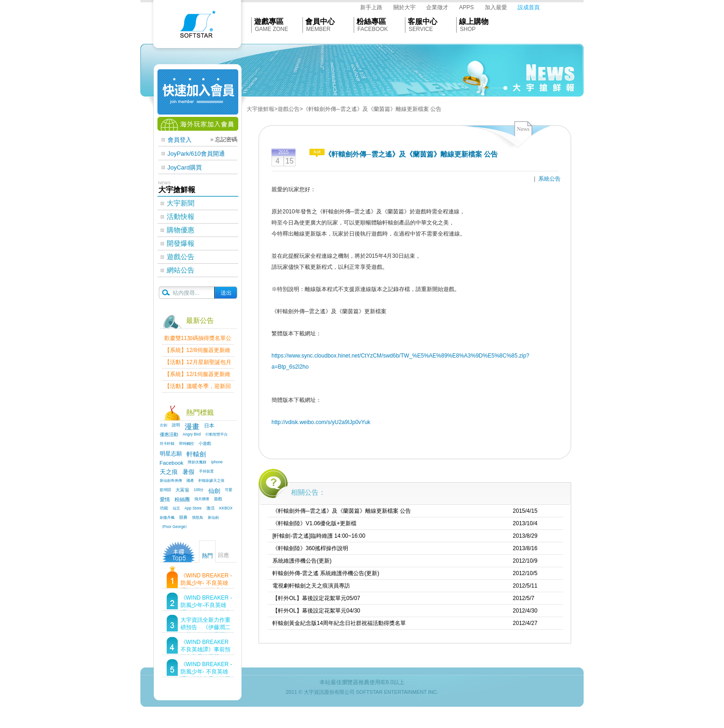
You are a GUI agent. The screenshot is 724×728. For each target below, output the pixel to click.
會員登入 (180, 140)
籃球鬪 (165, 490)
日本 (209, 425)
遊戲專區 (269, 21)
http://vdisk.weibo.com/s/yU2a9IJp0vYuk (321, 422)
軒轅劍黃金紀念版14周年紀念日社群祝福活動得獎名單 (339, 623)
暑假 (188, 472)
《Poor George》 (175, 527)
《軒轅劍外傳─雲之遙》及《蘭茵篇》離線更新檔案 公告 (342, 511)
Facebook (172, 463)
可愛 (229, 490)
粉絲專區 (371, 21)
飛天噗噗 (202, 499)
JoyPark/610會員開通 (196, 154)
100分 (199, 490)
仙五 (176, 508)
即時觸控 (187, 443)
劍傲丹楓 (167, 517)
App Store (193, 508)
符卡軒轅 (167, 443)
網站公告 (181, 270)
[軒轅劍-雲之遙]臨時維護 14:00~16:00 (319, 536)
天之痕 (169, 472)
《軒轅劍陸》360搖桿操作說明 (310, 548)
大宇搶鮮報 (260, 109)
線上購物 (474, 21)
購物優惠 (181, 230)
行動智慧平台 (217, 434)
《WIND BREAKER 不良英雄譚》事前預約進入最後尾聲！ (205, 649)
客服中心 (422, 21)
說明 (176, 425)
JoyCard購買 (185, 167)
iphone (217, 462)
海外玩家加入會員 (198, 124)
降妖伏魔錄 (197, 462)
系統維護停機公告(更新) (302, 561)
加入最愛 (496, 7)
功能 (164, 508)
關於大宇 (404, 7)
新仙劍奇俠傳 (171, 480)
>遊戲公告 (287, 109)
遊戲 (218, 499)
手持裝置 (206, 471)
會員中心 (320, 21)
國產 (190, 480)
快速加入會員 (198, 92)
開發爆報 (181, 243)
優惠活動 (169, 434)
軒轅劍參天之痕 (211, 480)
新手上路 (371, 7)
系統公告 (549, 179)
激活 (211, 508)
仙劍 (214, 491)
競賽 (183, 517)
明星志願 (171, 453)
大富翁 (182, 490)
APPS (466, 7)
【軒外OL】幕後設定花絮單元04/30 (316, 611)
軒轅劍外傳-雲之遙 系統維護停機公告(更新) (326, 573)
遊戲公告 (181, 257)
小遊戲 (205, 443)
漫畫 (192, 427)
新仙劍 (213, 517)
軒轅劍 (196, 454)
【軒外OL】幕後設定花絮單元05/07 (316, 598)
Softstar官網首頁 (197, 26)
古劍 (163, 425)
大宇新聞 (181, 203)
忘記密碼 (226, 140)
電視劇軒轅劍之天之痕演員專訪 (311, 586)
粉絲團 (182, 499)
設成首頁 (529, 7)
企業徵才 (437, 7)
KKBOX (226, 508)
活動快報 (181, 216)
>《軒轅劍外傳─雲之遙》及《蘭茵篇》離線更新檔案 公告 (371, 109)
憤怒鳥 (198, 517)
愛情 (165, 499)
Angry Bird (192, 434)
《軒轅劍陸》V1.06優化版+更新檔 (314, 523)
